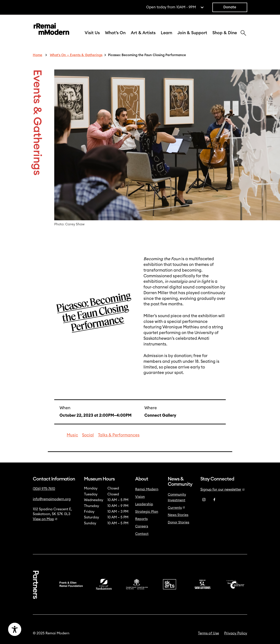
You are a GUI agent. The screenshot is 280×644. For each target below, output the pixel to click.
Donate (230, 7)
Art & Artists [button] (143, 33)
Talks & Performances (119, 435)
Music (72, 435)
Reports (141, 519)
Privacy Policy (236, 633)
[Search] (243, 34)
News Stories (178, 515)
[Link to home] (51, 30)
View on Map (45, 519)
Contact (142, 534)
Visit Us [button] (92, 33)
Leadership (144, 504)
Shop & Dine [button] (225, 33)
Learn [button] (166, 33)
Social (88, 435)
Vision (140, 497)
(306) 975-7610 (44, 489)
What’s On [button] (115, 33)
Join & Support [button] (192, 33)
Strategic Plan (147, 512)
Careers (142, 526)
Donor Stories (178, 522)
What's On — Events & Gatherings (76, 55)
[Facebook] (214, 500)
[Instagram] (204, 500)
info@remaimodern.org (52, 499)
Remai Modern (147, 489)
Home (38, 55)
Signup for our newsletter (222, 489)
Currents (176, 508)
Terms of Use (208, 633)
